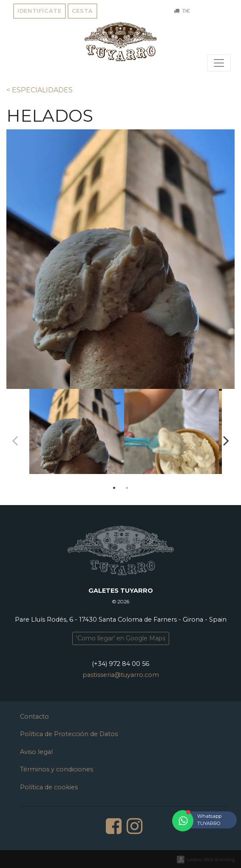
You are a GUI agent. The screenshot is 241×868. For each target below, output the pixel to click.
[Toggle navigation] (219, 63)
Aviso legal (36, 752)
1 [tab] (114, 488)
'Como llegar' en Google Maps (121, 638)
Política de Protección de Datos (69, 734)
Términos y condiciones (57, 769)
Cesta (82, 11)
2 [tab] (127, 488)
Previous (15, 440)
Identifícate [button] (40, 11)
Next (226, 440)
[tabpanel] (73, 435)
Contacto (34, 717)
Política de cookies (49, 787)
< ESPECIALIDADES (40, 90)
